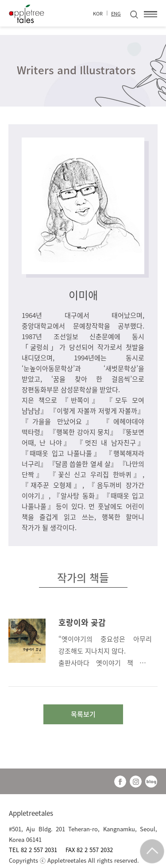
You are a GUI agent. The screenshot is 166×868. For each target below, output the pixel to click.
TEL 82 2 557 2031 (34, 850)
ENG (116, 13)
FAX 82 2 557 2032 (89, 850)
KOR (98, 13)
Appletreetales (31, 813)
